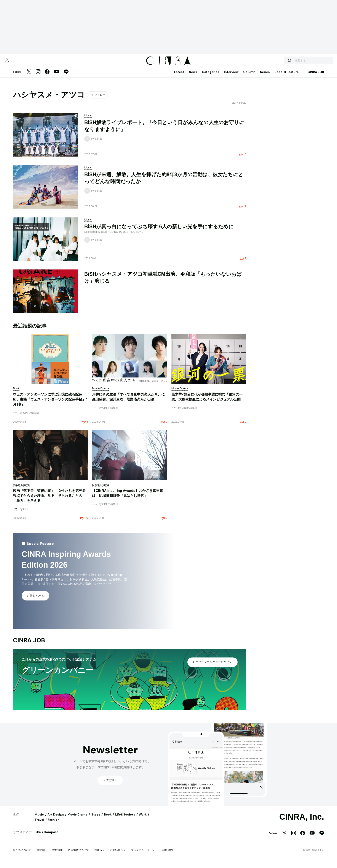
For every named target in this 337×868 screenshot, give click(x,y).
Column (249, 76)
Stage (96, 819)
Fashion (54, 824)
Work (143, 819)
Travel (39, 824)
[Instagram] (38, 76)
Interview (231, 76)
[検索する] (274, 63)
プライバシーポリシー (144, 854)
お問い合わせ (118, 854)
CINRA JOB (316, 76)
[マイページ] (22, 63)
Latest (179, 76)
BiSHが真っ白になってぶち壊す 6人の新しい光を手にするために (159, 231)
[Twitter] (29, 76)
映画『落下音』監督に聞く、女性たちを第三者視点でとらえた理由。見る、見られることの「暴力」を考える (49, 500)
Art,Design (56, 819)
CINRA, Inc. (302, 821)
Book (108, 819)
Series (265, 76)
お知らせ (99, 854)
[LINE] (66, 76)
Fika (38, 836)
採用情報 (57, 854)
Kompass (51, 836)
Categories (211, 76)
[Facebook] (47, 76)
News (193, 76)
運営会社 (42, 854)
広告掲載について (78, 854)
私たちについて (22, 854)
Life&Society (125, 819)
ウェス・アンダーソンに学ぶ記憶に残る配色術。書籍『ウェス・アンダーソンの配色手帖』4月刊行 (50, 404)
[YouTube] (57, 76)
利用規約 (168, 854)
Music (39, 819)
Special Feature (287, 76)
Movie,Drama (77, 819)
